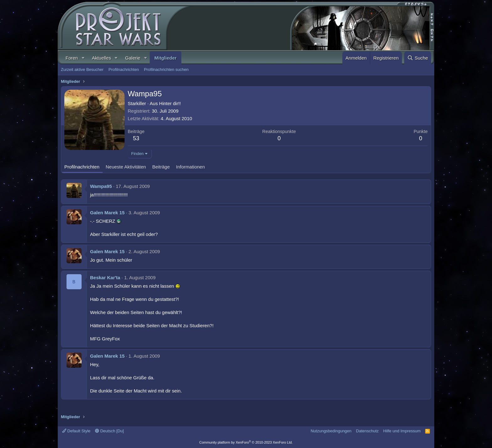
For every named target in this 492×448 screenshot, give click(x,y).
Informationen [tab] (190, 167)
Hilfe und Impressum (402, 431)
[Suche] (418, 58)
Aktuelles (102, 58)
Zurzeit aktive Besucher (82, 69)
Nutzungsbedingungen (331, 431)
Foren (72, 58)
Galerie (133, 58)
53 (136, 138)
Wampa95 (101, 186)
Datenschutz (367, 431)
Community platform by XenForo (246, 442)
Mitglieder (166, 58)
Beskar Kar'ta (105, 277)
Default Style (76, 431)
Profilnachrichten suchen (166, 69)
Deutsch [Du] (110, 431)
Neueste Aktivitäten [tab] (126, 167)
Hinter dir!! (170, 103)
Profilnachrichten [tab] (82, 167)
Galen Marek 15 (107, 213)
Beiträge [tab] (161, 167)
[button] (83, 58)
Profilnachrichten (124, 69)
